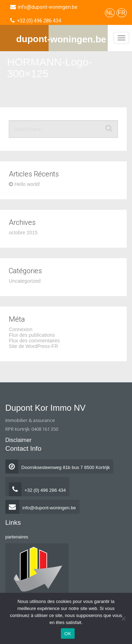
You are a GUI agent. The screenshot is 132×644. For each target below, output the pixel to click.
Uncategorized (25, 281)
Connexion (21, 329)
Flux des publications (32, 335)
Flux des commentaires (34, 341)
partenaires (17, 537)
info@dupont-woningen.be (41, 508)
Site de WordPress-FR (33, 346)
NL (110, 13)
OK (68, 634)
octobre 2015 (23, 233)
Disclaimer (18, 440)
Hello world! (24, 184)
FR (122, 13)
